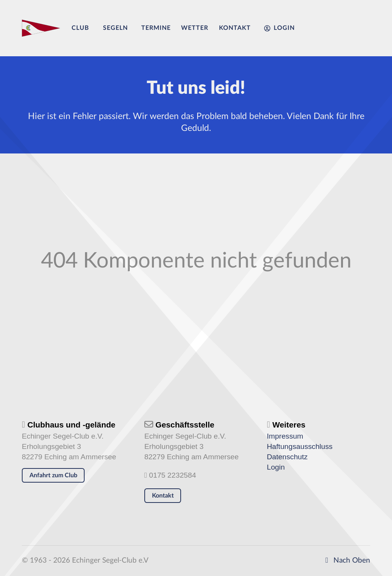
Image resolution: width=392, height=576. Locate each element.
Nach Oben (346, 560)
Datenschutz (287, 457)
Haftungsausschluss (300, 446)
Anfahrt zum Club (53, 475)
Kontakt (163, 496)
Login (276, 467)
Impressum (285, 436)
